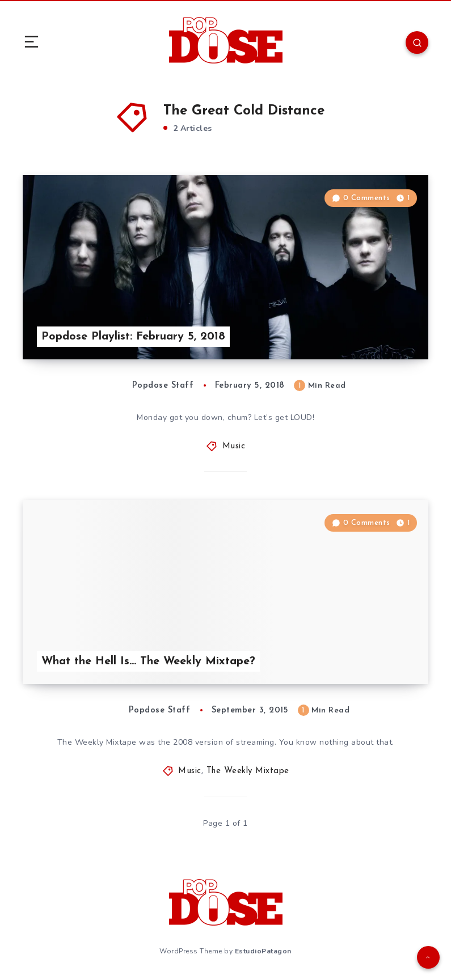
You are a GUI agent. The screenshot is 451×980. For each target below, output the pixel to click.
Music (234, 446)
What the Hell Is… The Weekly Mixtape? (148, 661)
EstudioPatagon (263, 951)
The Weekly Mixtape (248, 771)
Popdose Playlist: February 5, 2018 (133, 337)
